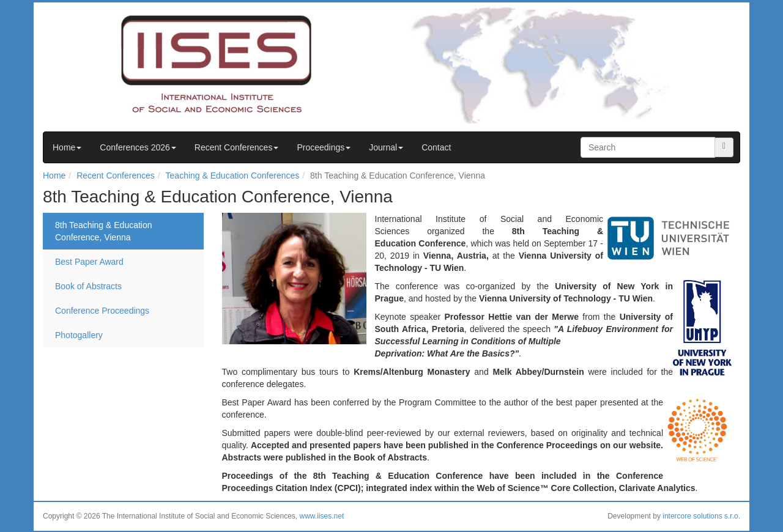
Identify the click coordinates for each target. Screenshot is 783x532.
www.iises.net (322, 516)
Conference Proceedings (102, 311)
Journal (386, 147)
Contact (436, 147)
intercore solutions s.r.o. (701, 516)
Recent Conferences (237, 147)
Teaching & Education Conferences (233, 175)
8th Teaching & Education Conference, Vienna (104, 231)
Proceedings (324, 147)
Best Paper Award (89, 262)
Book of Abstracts (88, 286)
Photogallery (79, 335)
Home (67, 147)
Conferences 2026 (138, 147)
